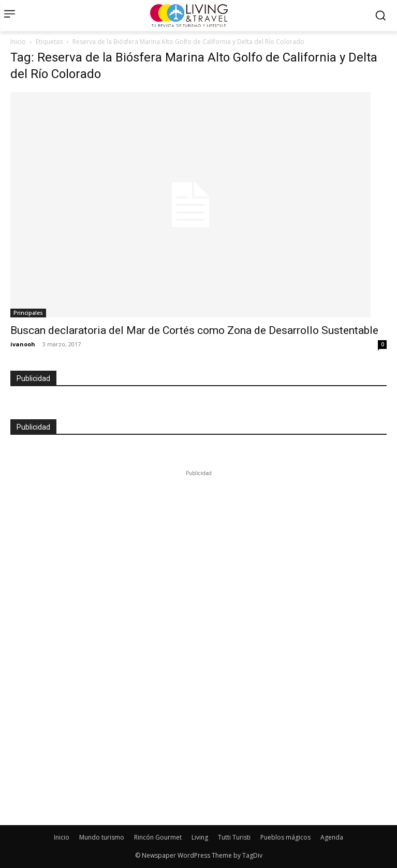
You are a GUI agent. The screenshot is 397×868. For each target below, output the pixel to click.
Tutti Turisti (234, 837)
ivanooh (23, 344)
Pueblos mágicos (285, 837)
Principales (28, 313)
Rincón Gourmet (158, 837)
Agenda (332, 837)
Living (200, 837)
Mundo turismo (102, 837)
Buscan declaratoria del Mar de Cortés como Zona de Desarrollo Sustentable (194, 330)
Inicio (18, 42)
